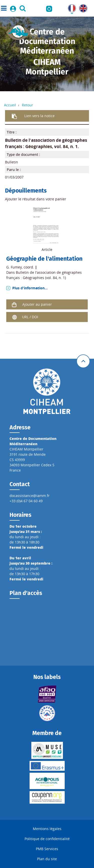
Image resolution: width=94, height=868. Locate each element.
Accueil (10, 105)
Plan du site (47, 859)
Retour (27, 105)
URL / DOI (30, 317)
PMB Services (47, 849)
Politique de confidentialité (47, 839)
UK (82, 7)
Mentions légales (47, 829)
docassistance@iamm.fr (30, 496)
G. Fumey (14, 267)
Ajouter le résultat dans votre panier (36, 199)
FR (70, 7)
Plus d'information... (30, 288)
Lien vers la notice (39, 116)
